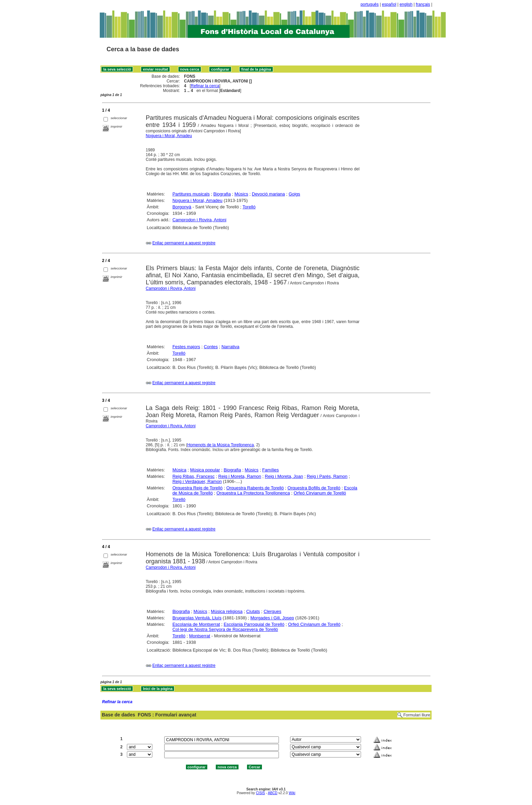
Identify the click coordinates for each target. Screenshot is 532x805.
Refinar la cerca (205, 86)
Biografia (222, 194)
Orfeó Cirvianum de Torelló (320, 493)
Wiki (292, 793)
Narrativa (231, 347)
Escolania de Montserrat (196, 624)
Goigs (294, 194)
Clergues (272, 611)
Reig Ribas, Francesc (193, 476)
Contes (211, 347)
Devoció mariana (268, 194)
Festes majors (186, 347)
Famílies (271, 470)
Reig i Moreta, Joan (284, 476)
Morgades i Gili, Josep (272, 618)
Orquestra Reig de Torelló (197, 488)
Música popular (205, 470)
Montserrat (199, 636)
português (370, 4)
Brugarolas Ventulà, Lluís (197, 618)
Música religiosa (227, 611)
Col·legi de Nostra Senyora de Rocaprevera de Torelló (225, 629)
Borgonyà (182, 207)
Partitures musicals (191, 194)
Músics (241, 194)
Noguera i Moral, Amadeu (169, 136)
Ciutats (253, 611)
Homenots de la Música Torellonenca (221, 445)
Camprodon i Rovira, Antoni (199, 220)
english (406, 4)
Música (179, 470)
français (423, 4)
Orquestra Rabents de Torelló (255, 488)
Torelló (249, 207)
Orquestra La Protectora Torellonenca (253, 493)
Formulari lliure (417, 715)
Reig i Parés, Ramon (327, 476)
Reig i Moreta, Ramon (240, 476)
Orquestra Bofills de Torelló (314, 488)
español (389, 4)
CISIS (260, 793)
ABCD (272, 793)
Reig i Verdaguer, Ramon (197, 481)
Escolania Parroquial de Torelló (254, 624)
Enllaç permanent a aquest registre (184, 243)
